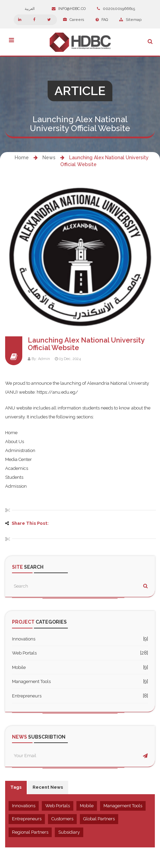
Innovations (24, 639)
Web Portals (24, 653)
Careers (74, 20)
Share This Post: (30, 523)
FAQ (102, 20)
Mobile (19, 667)
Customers (62, 819)
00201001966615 (116, 9)
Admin (44, 359)
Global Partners (99, 819)
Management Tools (31, 681)
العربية (33, 9)
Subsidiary (69, 832)
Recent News (48, 787)
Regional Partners (30, 832)
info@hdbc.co (69, 9)
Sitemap (130, 20)
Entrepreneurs (27, 696)
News (49, 158)
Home (22, 158)
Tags (16, 787)
